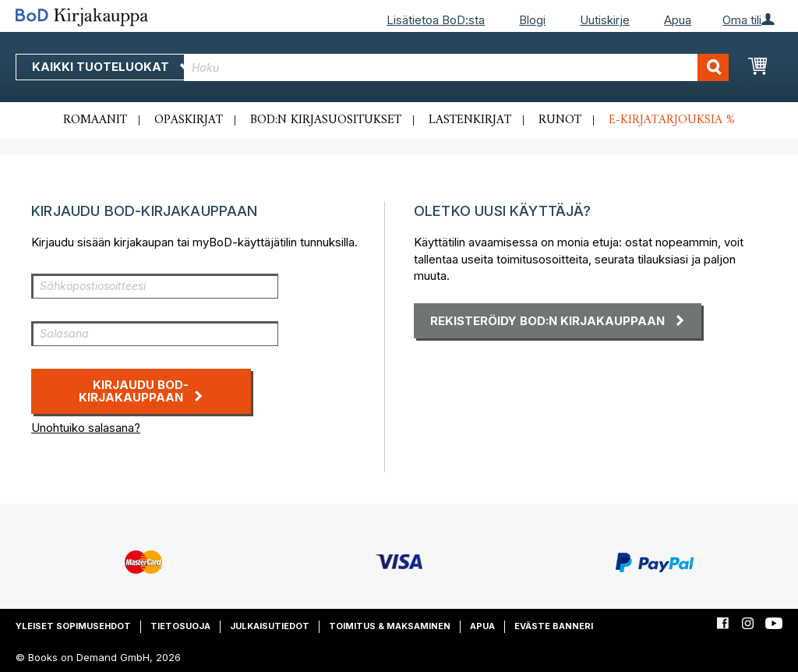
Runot (560, 120)
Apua (678, 20)
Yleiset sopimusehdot (73, 626)
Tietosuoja (180, 626)
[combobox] (456, 67)
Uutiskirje (605, 20)
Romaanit (95, 120)
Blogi (532, 20)
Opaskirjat (189, 120)
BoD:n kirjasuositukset (326, 120)
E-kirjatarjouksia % (672, 120)
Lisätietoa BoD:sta (436, 20)
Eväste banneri (554, 626)
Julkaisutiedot (270, 626)
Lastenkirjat (470, 120)
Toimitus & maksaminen (390, 626)
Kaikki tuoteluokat (111, 67)
